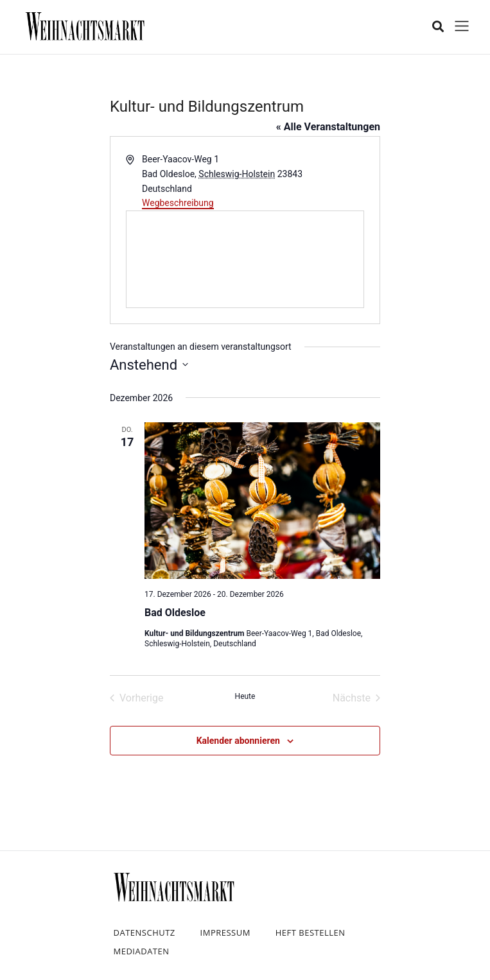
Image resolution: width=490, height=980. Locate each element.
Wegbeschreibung (178, 203)
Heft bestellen (311, 933)
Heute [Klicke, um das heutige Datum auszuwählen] (245, 696)
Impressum (225, 933)
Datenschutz (144, 933)
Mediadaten (142, 951)
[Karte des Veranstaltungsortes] (245, 259)
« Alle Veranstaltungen (328, 127)
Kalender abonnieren (238, 741)
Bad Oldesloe (175, 613)
